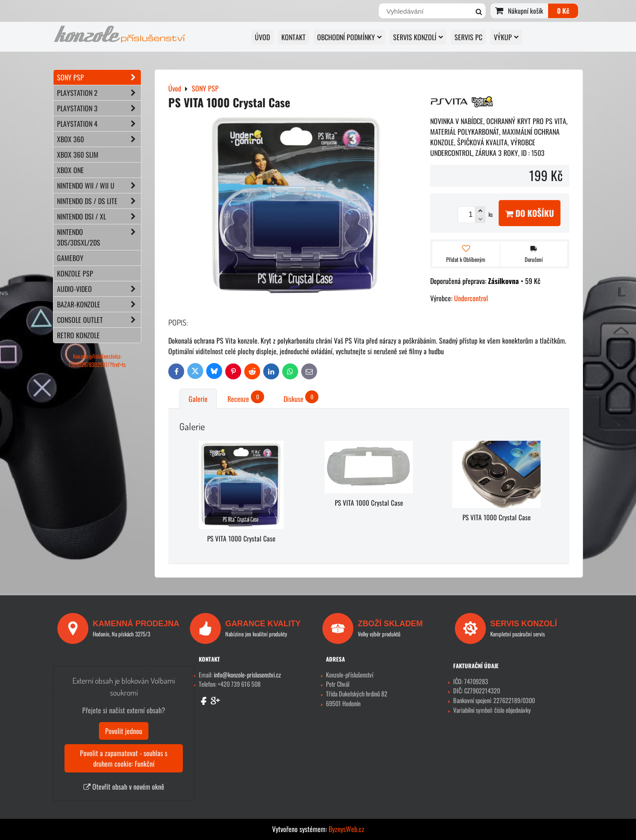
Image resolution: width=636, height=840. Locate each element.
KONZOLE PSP (75, 273)
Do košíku (530, 213)
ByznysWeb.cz (346, 829)
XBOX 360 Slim (78, 155)
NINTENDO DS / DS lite (99, 201)
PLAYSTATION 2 (99, 93)
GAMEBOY (70, 258)
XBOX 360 (99, 139)
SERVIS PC (468, 37)
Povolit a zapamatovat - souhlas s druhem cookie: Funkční (124, 758)
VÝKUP (506, 37)
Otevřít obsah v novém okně (124, 787)
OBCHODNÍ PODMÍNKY (349, 37)
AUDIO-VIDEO (99, 289)
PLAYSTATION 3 (99, 108)
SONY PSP (99, 77)
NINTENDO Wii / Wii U (99, 185)
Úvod (262, 37)
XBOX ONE (70, 170)
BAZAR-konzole (99, 304)
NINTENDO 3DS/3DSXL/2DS (99, 237)
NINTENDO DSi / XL (99, 216)
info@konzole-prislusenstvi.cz (247, 675)
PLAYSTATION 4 (99, 124)
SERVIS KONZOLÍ (418, 37)
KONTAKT (293, 37)
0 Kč (563, 11)
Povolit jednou (124, 731)
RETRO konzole (78, 335)
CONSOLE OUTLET (99, 320)
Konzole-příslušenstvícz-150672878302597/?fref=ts (97, 360)
